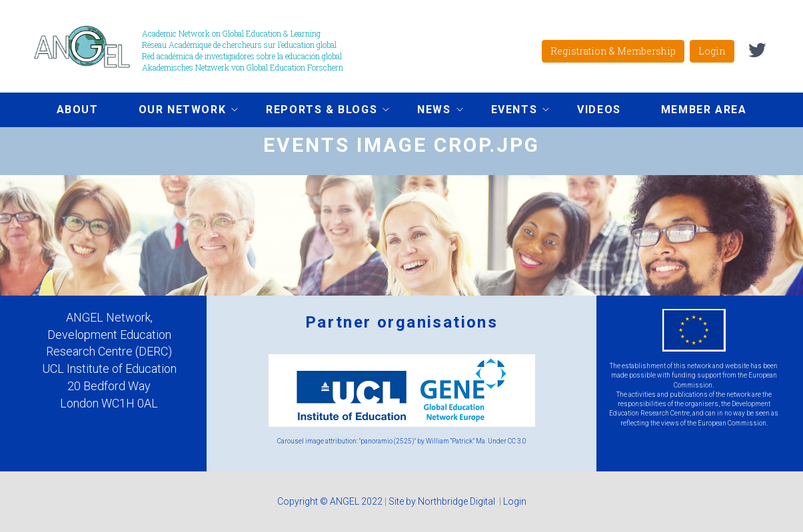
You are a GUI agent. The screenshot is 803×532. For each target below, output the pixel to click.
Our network (179, 111)
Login (712, 51)
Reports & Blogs (318, 111)
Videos (599, 110)
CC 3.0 (517, 441)
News (430, 111)
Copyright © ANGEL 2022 (330, 501)
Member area (704, 110)
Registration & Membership (613, 51)
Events (510, 111)
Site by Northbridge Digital (443, 501)
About (78, 110)
